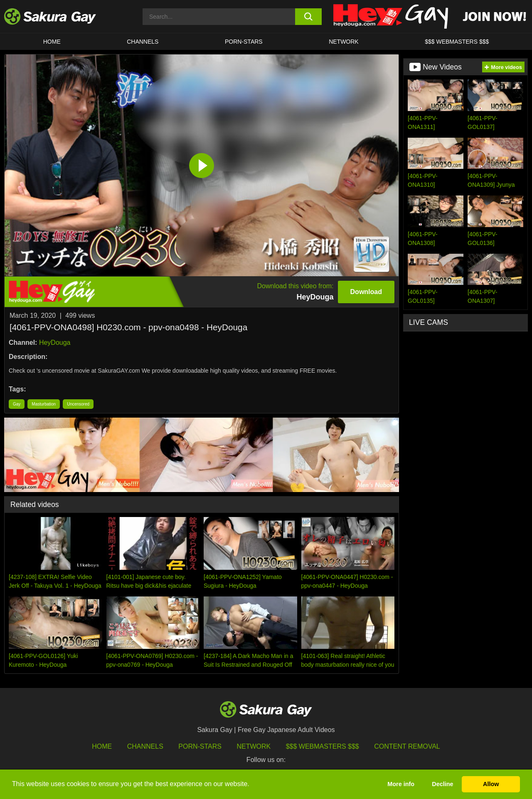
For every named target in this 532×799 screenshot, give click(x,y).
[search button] (309, 17)
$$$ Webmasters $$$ (323, 746)
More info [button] (401, 784)
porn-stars (244, 42)
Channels (143, 42)
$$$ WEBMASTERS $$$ (457, 42)
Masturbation (44, 404)
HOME (52, 42)
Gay (17, 404)
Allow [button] (491, 784)
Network (344, 42)
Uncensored (78, 404)
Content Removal (407, 746)
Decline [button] (442, 784)
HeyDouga (55, 343)
